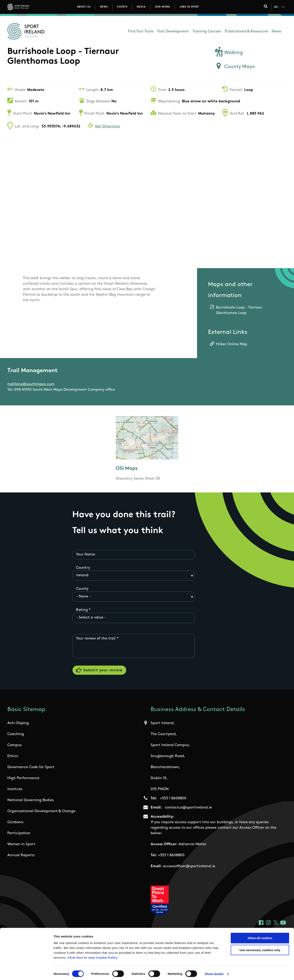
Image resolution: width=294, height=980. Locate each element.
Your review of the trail (96, 639)
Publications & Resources (246, 32)
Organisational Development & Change (41, 812)
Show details (214, 972)
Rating (82, 610)
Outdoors (15, 823)
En (276, 7)
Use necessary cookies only (260, 948)
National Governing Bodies (31, 801)
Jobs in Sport (189, 7)
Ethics (13, 757)
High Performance (23, 779)
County (82, 589)
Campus (14, 746)
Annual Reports (21, 856)
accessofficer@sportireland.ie (189, 867)
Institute (15, 790)
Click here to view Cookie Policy (92, 955)
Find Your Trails (141, 32)
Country (83, 568)
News (104, 7)
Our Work (163, 7)
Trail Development (173, 32)
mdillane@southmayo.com (31, 384)
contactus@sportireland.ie (188, 808)
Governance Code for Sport (31, 768)
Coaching (16, 735)
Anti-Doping (18, 724)
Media (141, 7)
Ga (283, 7)
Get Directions (107, 127)
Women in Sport (21, 845)
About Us (84, 7)
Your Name (86, 555)
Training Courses (207, 32)
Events (122, 7)
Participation (19, 834)
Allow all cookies (260, 936)
